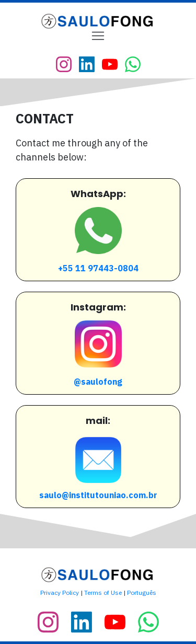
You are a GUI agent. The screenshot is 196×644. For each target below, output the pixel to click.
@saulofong (98, 382)
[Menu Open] (98, 36)
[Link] (64, 64)
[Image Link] (98, 21)
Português (142, 593)
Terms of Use (103, 593)
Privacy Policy (60, 593)
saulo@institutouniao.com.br (98, 495)
